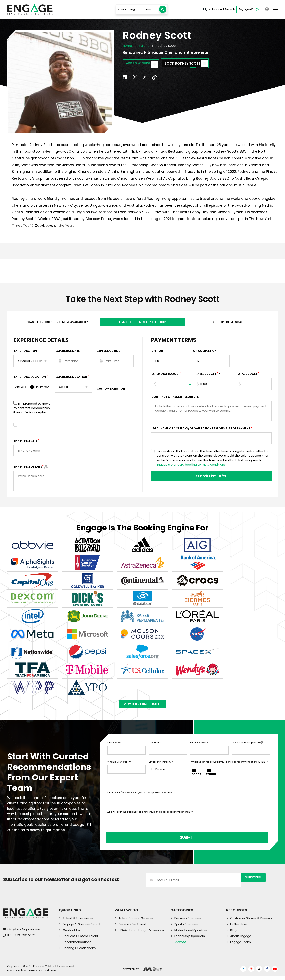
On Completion (205, 354)
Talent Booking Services (136, 922)
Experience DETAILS (29, 470)
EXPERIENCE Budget (165, 377)
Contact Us (71, 934)
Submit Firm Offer (211, 480)
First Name (114, 750)
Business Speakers (188, 922)
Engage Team (240, 946)
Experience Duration (71, 380)
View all (180, 946)
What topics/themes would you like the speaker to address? (141, 800)
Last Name (156, 750)
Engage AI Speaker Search (82, 928)
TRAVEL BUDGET (206, 377)
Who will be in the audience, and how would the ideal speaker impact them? (150, 819)
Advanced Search (219, 9)
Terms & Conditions (42, 975)
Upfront (158, 354)
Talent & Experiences (78, 922)
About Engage (241, 940)
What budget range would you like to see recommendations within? (229, 769)
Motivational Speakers (191, 934)
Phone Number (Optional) (247, 750)
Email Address (199, 750)
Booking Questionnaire (79, 952)
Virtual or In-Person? (161, 769)
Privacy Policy (16, 975)
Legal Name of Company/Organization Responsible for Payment (201, 431)
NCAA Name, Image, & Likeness (141, 934)
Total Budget (247, 377)
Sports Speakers (186, 928)
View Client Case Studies (142, 709)
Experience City (26, 444)
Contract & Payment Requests (175, 400)
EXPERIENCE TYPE (26, 354)
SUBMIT (137, 842)
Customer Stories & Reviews (251, 922)
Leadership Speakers (190, 940)
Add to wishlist (146, 64)
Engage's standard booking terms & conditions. (191, 467)
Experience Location (30, 380)
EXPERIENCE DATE (68, 354)
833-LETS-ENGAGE (21, 939)
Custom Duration (111, 391)
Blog (233, 934)
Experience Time (108, 354)
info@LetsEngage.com (23, 933)
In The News (239, 928)
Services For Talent (132, 928)
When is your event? (119, 769)
